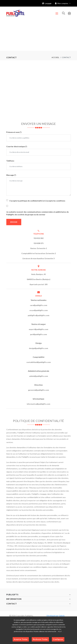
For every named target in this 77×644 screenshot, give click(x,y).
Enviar (14, 222)
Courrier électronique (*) (17, 146)
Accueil (55, 57)
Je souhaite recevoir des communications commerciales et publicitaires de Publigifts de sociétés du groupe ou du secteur (37, 213)
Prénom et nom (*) (14, 132)
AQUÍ (60, 631)
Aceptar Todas (21, 639)
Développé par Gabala (56, 615)
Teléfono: (10, 161)
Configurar (58, 639)
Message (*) (11, 175)
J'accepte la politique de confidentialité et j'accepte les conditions (37, 201)
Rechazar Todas (40, 639)
